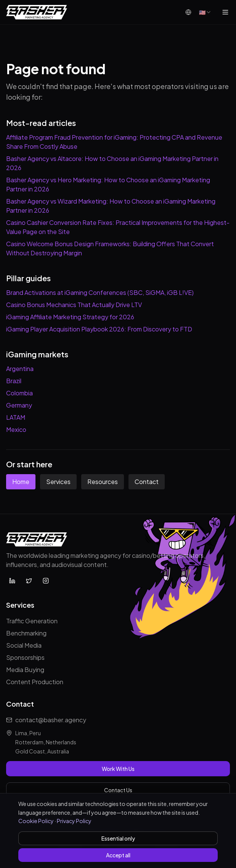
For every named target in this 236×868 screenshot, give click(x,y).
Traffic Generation (32, 621)
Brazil (14, 381)
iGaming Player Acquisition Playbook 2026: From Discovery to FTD (99, 329)
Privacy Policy (74, 821)
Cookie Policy (36, 821)
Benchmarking (26, 633)
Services (58, 482)
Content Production (35, 682)
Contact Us (118, 790)
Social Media (24, 645)
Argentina (20, 369)
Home (21, 482)
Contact (147, 482)
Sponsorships (25, 657)
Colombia (19, 393)
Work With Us (118, 769)
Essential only (118, 838)
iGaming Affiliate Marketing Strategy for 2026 (70, 317)
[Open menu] (225, 12)
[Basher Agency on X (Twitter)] (29, 581)
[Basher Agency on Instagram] (46, 581)
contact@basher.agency (51, 720)
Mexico (16, 429)
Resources (103, 482)
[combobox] (205, 12)
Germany (19, 405)
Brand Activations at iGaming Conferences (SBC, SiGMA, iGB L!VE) (100, 292)
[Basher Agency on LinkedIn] (12, 581)
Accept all (118, 855)
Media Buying (25, 670)
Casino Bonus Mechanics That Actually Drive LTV (74, 305)
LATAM (16, 417)
